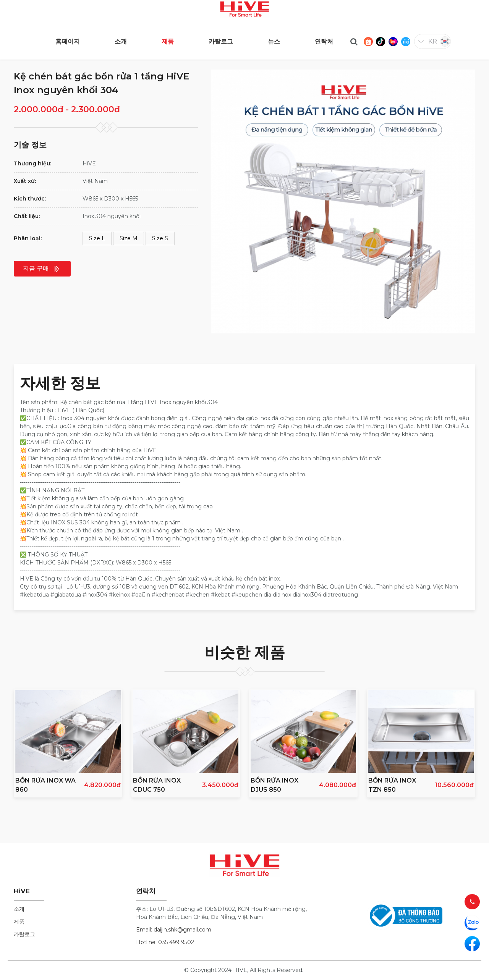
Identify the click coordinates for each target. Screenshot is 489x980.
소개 (19, 909)
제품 (19, 922)
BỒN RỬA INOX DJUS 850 (274, 785)
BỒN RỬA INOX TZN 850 (392, 785)
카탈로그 (24, 934)
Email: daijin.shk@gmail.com (174, 930)
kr (433, 41)
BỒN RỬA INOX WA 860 (45, 785)
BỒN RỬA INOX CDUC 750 (157, 785)
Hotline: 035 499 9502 (165, 942)
